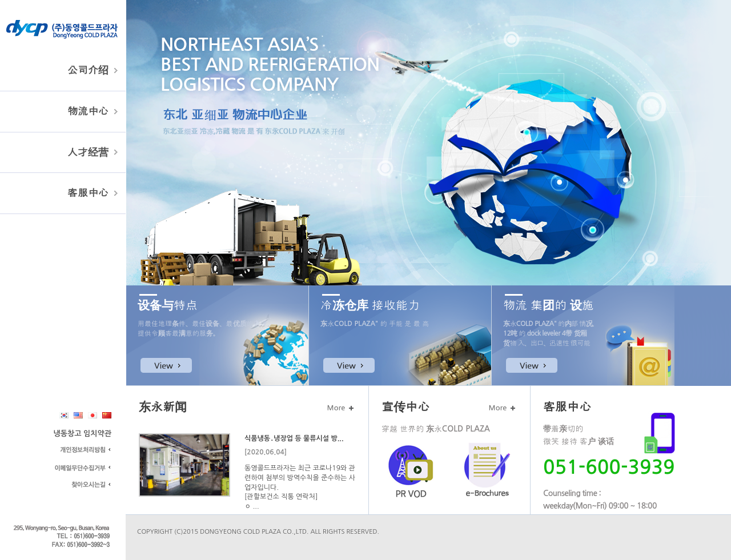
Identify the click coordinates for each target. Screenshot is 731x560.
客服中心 (88, 193)
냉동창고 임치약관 (83, 434)
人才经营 (88, 152)
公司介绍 (88, 70)
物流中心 (88, 111)
